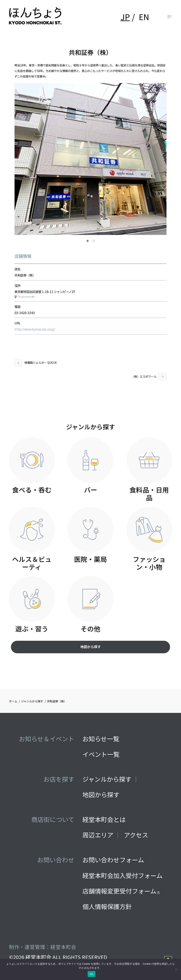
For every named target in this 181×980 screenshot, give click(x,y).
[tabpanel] (91, 159)
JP (125, 17)
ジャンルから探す (107, 779)
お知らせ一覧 (101, 739)
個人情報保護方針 (107, 906)
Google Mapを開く (27, 297)
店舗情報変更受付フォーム (121, 891)
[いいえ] (176, 969)
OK (91, 974)
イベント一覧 (101, 754)
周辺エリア (98, 835)
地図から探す (91, 647)
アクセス (136, 835)
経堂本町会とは (104, 819)
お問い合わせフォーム (113, 860)
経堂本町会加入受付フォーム (122, 875)
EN (144, 17)
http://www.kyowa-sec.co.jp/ (35, 329)
